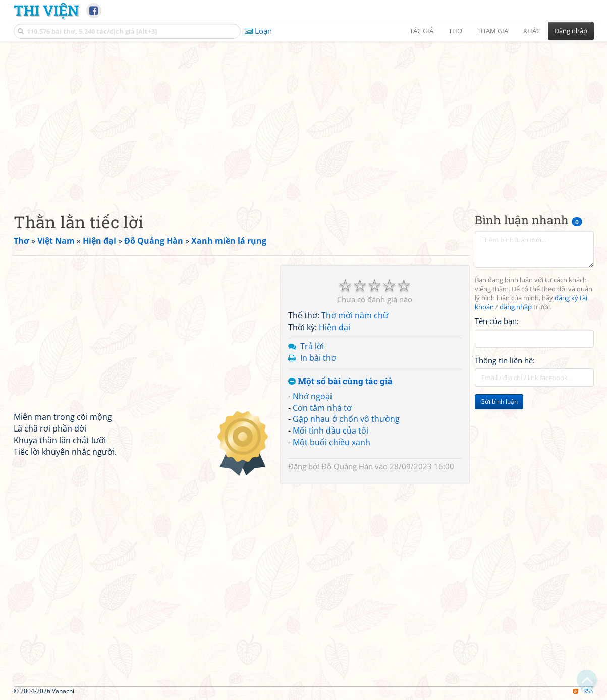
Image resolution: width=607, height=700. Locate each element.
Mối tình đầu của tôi (330, 430)
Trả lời (312, 346)
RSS (584, 691)
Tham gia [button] (493, 31)
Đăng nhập (571, 31)
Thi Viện (46, 10)
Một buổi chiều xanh (332, 442)
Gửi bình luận (499, 401)
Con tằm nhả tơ (322, 408)
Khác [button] (532, 31)
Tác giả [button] (422, 31)
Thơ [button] (455, 31)
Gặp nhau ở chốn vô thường (346, 419)
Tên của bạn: (497, 321)
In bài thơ (318, 358)
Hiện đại (335, 327)
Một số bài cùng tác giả (340, 381)
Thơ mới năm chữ (355, 315)
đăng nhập (516, 307)
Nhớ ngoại (312, 396)
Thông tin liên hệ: (505, 360)
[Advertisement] (304, 119)
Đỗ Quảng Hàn (347, 466)
